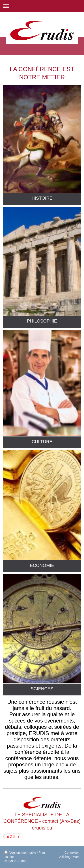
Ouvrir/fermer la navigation (42, 6)
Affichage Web (69, 857)
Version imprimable (21, 853)
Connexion (72, 853)
